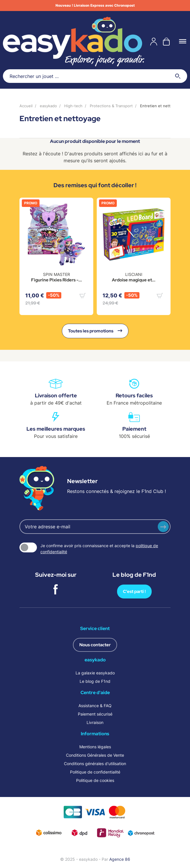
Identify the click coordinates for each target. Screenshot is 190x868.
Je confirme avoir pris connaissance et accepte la (99, 549)
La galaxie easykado (95, 673)
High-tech (73, 106)
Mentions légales (95, 747)
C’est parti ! (134, 592)
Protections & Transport (111, 106)
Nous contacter (95, 645)
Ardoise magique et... (134, 280)
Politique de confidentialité (95, 772)
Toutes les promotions (95, 331)
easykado (48, 106)
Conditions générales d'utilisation (95, 764)
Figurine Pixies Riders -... (57, 280)
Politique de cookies (95, 780)
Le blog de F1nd (95, 681)
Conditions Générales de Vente (95, 755)
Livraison (95, 722)
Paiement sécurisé (95, 714)
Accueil (26, 106)
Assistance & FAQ (95, 706)
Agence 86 (120, 859)
